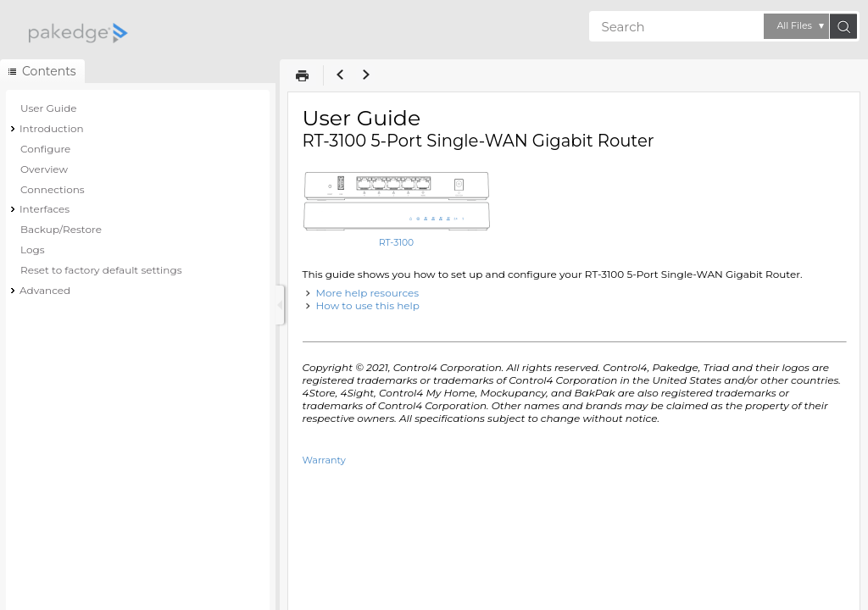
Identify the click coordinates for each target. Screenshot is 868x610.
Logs (33, 250)
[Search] (676, 26)
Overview (44, 169)
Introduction (52, 128)
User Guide (49, 108)
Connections (53, 189)
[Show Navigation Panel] (280, 305)
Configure (45, 149)
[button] (796, 26)
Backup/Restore (61, 229)
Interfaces (45, 209)
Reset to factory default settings (101, 270)
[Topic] (574, 351)
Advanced (45, 290)
